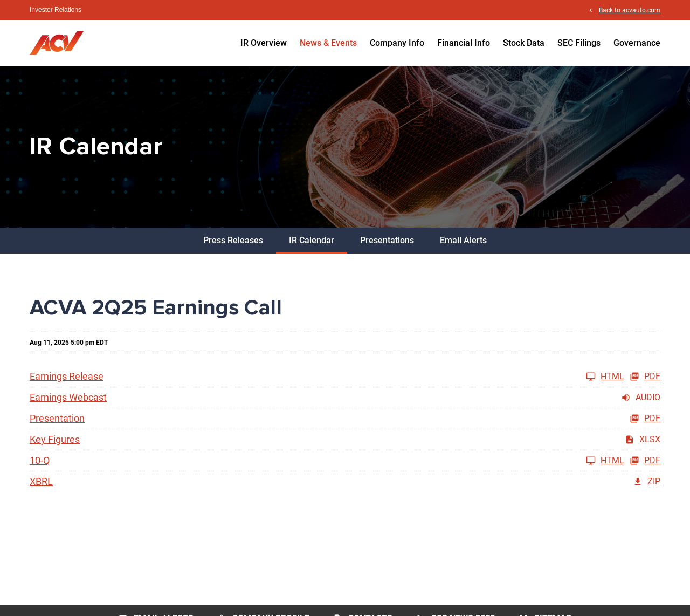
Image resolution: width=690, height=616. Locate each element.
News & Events (328, 43)
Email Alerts (463, 240)
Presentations (387, 240)
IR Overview (264, 43)
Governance (637, 43)
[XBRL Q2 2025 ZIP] (345, 482)
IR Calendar (312, 240)
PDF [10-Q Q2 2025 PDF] (645, 461)
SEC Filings (579, 43)
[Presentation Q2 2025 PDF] (345, 419)
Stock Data (524, 43)
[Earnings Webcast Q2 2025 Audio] (345, 398)
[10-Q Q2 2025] (327, 461)
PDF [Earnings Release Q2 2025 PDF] (645, 377)
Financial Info (464, 43)
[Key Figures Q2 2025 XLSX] (345, 440)
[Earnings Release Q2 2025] (327, 377)
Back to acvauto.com (630, 10)
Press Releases (233, 240)
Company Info (397, 43)
